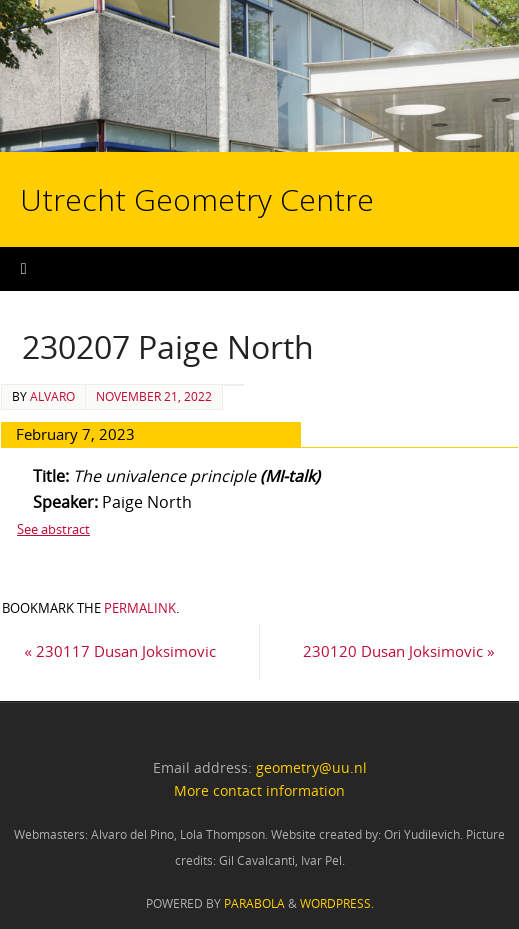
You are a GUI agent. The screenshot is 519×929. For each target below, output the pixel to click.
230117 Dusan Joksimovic (120, 651)
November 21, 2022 (154, 396)
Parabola (254, 903)
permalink (140, 608)
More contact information (259, 790)
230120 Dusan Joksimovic (399, 651)
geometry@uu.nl (311, 767)
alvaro (52, 396)
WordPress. (337, 903)
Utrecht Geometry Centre (201, 136)
